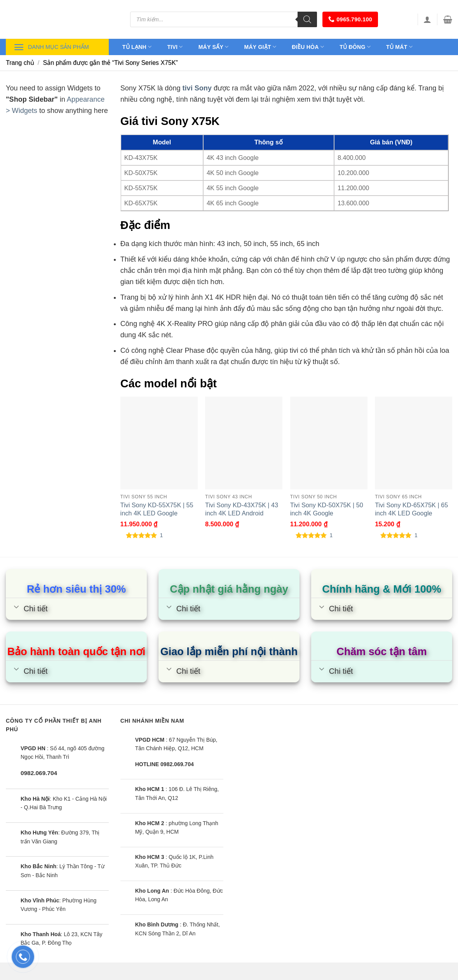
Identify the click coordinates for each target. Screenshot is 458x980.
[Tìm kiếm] (307, 19)
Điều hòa (308, 47)
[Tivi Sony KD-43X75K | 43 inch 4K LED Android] (244, 443)
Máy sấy (214, 47)
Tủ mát (399, 47)
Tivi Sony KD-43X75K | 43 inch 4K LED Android (242, 509)
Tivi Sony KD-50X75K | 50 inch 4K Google (327, 509)
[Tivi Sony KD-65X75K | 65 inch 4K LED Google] (414, 443)
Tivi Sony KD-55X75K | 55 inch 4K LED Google (157, 509)
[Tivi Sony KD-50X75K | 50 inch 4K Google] (329, 443)
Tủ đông (355, 47)
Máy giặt (260, 47)
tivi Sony (197, 88)
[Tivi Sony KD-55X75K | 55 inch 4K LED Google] (159, 443)
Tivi (175, 47)
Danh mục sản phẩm (51, 47)
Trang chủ (20, 63)
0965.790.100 (350, 19)
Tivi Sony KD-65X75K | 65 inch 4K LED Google (411, 509)
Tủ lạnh (137, 47)
